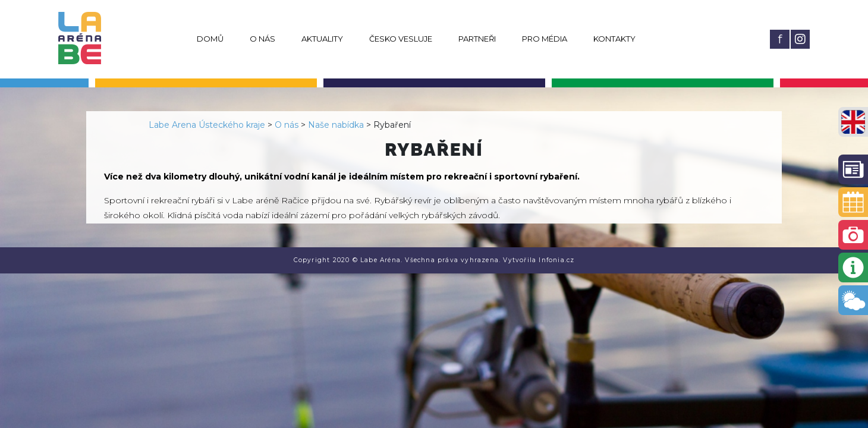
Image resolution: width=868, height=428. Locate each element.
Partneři (477, 39)
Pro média (545, 39)
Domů (210, 39)
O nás (262, 39)
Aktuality (322, 39)
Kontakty (614, 39)
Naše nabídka (336, 125)
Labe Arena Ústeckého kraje (207, 125)
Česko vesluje (401, 39)
